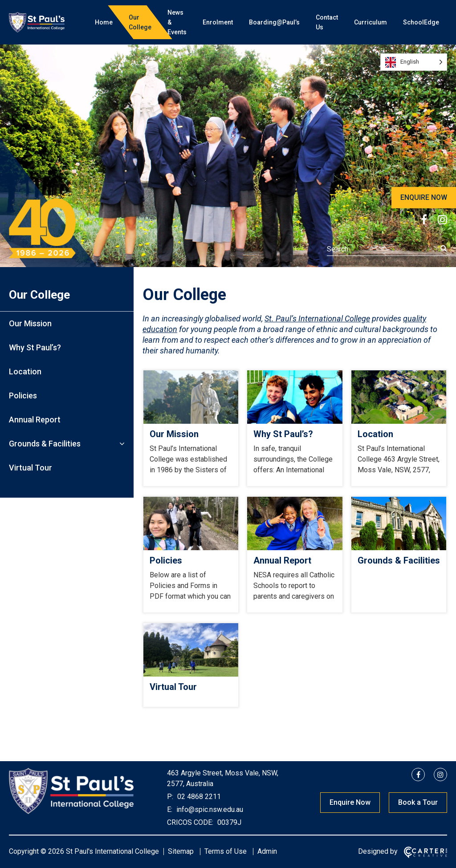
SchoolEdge (421, 22)
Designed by (378, 851)
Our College (140, 22)
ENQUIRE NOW (424, 197)
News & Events (177, 22)
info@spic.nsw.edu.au (209, 809)
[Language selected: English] (414, 62)
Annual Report (35, 420)
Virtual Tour (31, 468)
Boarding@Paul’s (274, 22)
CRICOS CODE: (190, 822)
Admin (267, 851)
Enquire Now (350, 802)
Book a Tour (418, 802)
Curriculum (370, 22)
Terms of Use (226, 851)
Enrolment (218, 22)
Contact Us (327, 22)
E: (170, 809)
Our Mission (30, 323)
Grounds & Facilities (45, 444)
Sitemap (181, 851)
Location (25, 371)
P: (170, 797)
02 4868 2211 (198, 797)
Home (104, 22)
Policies (23, 395)
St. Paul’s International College (317, 318)
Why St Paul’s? (35, 347)
